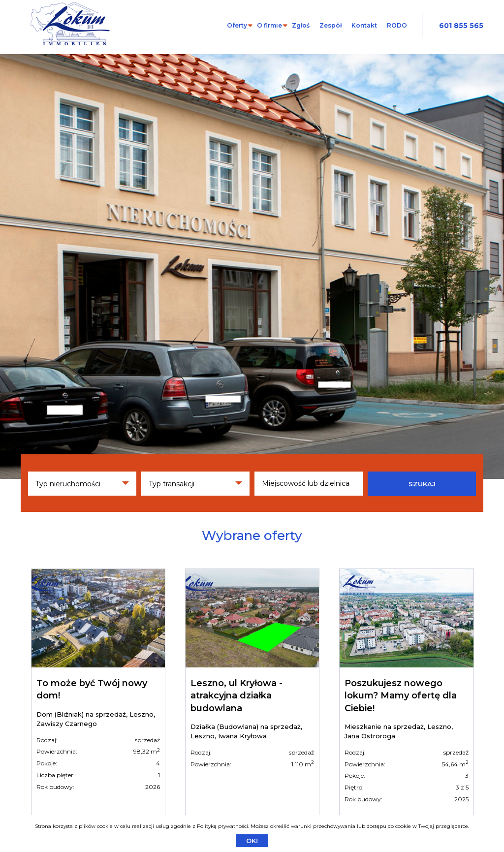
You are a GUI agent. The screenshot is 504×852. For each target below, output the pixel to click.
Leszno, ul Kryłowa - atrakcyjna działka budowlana (236, 695)
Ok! (252, 841)
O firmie (269, 25)
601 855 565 (461, 26)
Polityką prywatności (222, 826)
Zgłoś (301, 25)
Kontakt (364, 25)
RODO (397, 25)
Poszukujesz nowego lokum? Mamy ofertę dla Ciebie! (401, 695)
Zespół (331, 25)
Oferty (237, 25)
